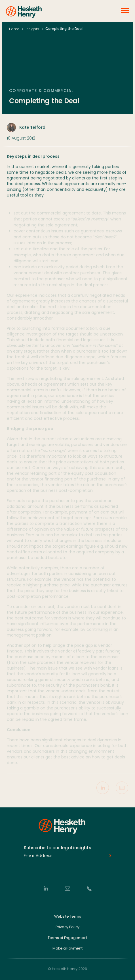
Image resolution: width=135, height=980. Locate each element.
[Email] (67, 888)
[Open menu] (125, 11)
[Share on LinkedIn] (103, 789)
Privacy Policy (67, 927)
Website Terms (68, 916)
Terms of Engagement (67, 938)
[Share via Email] (122, 789)
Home (14, 29)
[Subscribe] (109, 856)
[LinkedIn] (46, 888)
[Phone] (89, 888)
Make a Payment (67, 948)
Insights (32, 29)
